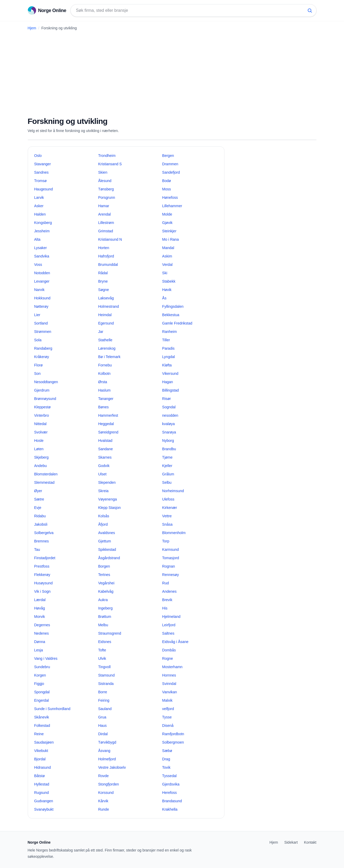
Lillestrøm (106, 223)
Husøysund (44, 583)
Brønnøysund (45, 399)
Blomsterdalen (46, 474)
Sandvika (42, 256)
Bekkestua (171, 315)
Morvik (40, 617)
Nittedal (40, 424)
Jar (101, 332)
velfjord (168, 709)
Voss (38, 265)
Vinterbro (42, 415)
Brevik (167, 600)
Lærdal (40, 600)
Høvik (167, 290)
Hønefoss (170, 197)
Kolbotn (104, 373)
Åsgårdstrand (109, 558)
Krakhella (170, 809)
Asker (39, 206)
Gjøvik (167, 223)
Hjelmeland (171, 617)
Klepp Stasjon (109, 508)
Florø (39, 365)
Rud (166, 583)
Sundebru (42, 667)
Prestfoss (42, 566)
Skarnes (105, 457)
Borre (103, 692)
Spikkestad (107, 550)
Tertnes (104, 575)
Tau (37, 550)
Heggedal (106, 424)
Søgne (103, 290)
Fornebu (105, 365)
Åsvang (104, 751)
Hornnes (169, 675)
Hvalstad (105, 441)
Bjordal (40, 759)
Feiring (104, 700)
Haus (102, 726)
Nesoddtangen (46, 382)
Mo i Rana (171, 239)
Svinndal (169, 684)
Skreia (103, 491)
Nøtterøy (41, 306)
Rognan (169, 566)
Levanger (42, 281)
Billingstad (171, 390)
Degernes (42, 625)
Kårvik (103, 801)
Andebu (41, 466)
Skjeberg (41, 457)
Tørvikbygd (107, 742)
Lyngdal (169, 357)
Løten (39, 449)
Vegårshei (106, 583)
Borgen (104, 566)
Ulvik (102, 658)
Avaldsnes (106, 533)
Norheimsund (173, 491)
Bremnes (42, 541)
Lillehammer (172, 206)
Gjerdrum (42, 390)
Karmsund (171, 550)
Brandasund (172, 801)
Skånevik (42, 717)
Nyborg (168, 441)
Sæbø (167, 751)
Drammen (170, 164)
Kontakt (310, 842)
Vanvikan (170, 692)
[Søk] (310, 10)
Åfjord (103, 524)
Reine (39, 734)
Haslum (104, 390)
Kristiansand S (110, 164)
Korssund (106, 793)
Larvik (39, 197)
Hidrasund (43, 767)
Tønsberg (106, 189)
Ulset (102, 474)
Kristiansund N (110, 239)
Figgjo (39, 684)
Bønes (103, 407)
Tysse (167, 717)
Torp (166, 541)
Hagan (168, 382)
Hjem (32, 28)
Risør (167, 399)
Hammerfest (108, 415)
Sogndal (169, 407)
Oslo (38, 156)
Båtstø (40, 776)
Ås (164, 298)
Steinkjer (169, 231)
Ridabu (40, 516)
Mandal (168, 248)
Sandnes (41, 172)
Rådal (103, 273)
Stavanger (43, 164)
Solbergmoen (173, 742)
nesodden (170, 415)
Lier (37, 315)
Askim (167, 256)
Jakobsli (41, 524)
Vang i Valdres (46, 658)
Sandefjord (171, 172)
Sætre (39, 499)
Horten (104, 248)
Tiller (166, 340)
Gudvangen (44, 801)
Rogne (168, 658)
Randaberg (43, 348)
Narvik (40, 290)
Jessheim (42, 231)
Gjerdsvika (171, 784)
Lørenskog (107, 348)
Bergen (168, 156)
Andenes (169, 591)
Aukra (103, 600)
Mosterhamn (172, 667)
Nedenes (42, 633)
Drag (166, 759)
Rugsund (42, 793)
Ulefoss (168, 499)
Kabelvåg (106, 591)
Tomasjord (171, 558)
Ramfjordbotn (173, 734)
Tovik (166, 767)
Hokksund (42, 298)
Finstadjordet (45, 558)
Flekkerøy (42, 575)
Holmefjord (107, 759)
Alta (37, 239)
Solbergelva (44, 533)
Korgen (40, 675)
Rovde (103, 776)
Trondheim (107, 156)
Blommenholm (174, 533)
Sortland (41, 323)
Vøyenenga (108, 499)
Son (38, 373)
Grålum (168, 474)
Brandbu (169, 449)
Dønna (40, 642)
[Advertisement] (172, 72)
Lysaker (41, 248)
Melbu (103, 625)
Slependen (107, 482)
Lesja (39, 650)
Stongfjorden (108, 784)
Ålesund (105, 181)
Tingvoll (104, 667)
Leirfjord (169, 625)
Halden (40, 214)
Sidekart (291, 842)
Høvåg (40, 608)
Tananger (106, 399)
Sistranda (106, 684)
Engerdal (42, 700)
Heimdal (105, 315)
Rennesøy (171, 575)
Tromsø (41, 181)
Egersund (106, 323)
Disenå (168, 726)
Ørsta (103, 382)
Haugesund (44, 189)
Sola (38, 340)
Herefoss (170, 793)
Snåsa (167, 524)
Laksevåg (106, 298)
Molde (167, 214)
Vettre (167, 516)
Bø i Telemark (109, 357)
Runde (103, 809)
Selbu (167, 482)
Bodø (167, 181)
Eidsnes (105, 642)
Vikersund (170, 373)
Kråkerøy (42, 357)
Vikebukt (41, 751)
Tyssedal (169, 776)
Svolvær (41, 432)
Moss (167, 189)
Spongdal (42, 692)
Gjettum (105, 541)
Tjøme (167, 457)
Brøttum (105, 617)
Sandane (105, 449)
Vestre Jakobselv (112, 767)
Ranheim (170, 332)
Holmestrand (108, 306)
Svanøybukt (44, 809)
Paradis (168, 348)
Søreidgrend (108, 432)
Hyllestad (42, 784)
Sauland (105, 709)
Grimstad (106, 231)
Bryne (103, 281)
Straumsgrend (110, 633)
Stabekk (169, 281)
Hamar (104, 206)
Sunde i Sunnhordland (52, 709)
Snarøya (169, 432)
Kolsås (104, 516)
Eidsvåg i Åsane (175, 642)
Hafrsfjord (106, 256)
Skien (103, 172)
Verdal (167, 265)
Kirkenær (170, 508)
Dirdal (103, 734)
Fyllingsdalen (173, 306)
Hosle (39, 441)
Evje (38, 508)
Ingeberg (105, 608)
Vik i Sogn (43, 591)
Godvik (104, 466)
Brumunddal (108, 265)
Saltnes (168, 633)
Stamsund (106, 675)
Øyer (38, 491)
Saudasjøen (44, 742)
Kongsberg (43, 223)
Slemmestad (44, 482)
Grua (102, 717)
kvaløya (168, 424)
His (165, 608)
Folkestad (42, 726)
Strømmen (43, 332)
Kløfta (167, 365)
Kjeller (167, 466)
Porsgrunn (107, 197)
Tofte (102, 650)
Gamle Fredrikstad (177, 323)
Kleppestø (43, 407)
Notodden (42, 273)
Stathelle (105, 340)
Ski (165, 273)
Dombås (169, 650)
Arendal (104, 214)
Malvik (167, 700)
